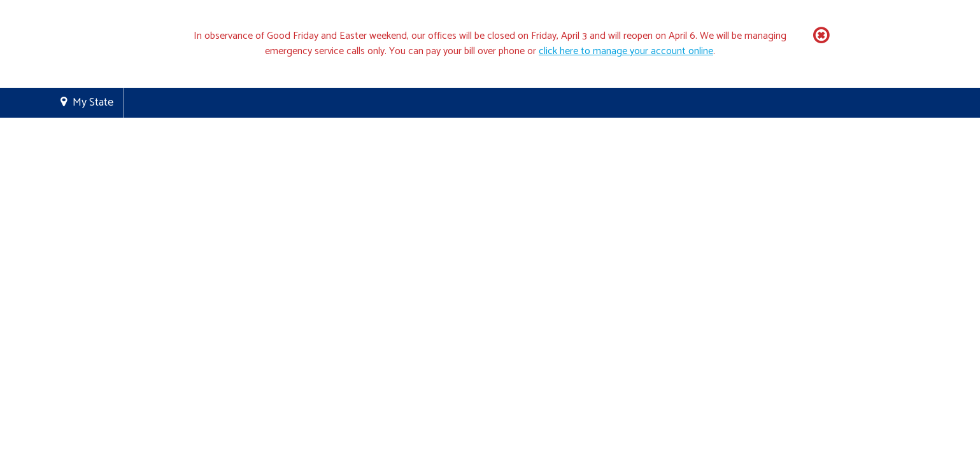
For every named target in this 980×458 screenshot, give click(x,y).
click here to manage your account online (626, 51)
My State (93, 102)
